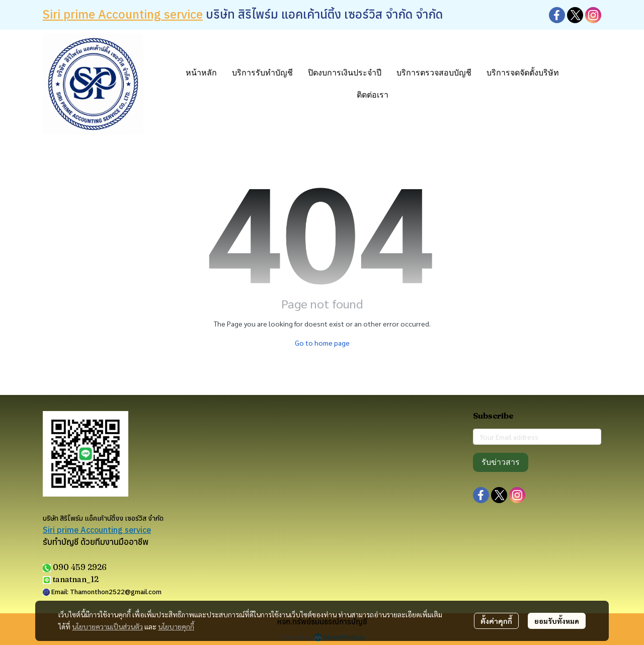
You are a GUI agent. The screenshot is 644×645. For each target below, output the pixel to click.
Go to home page (322, 343)
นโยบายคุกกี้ (176, 626)
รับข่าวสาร (501, 462)
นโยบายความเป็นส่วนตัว (107, 626)
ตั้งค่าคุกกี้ (496, 621)
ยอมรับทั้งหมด (557, 621)
